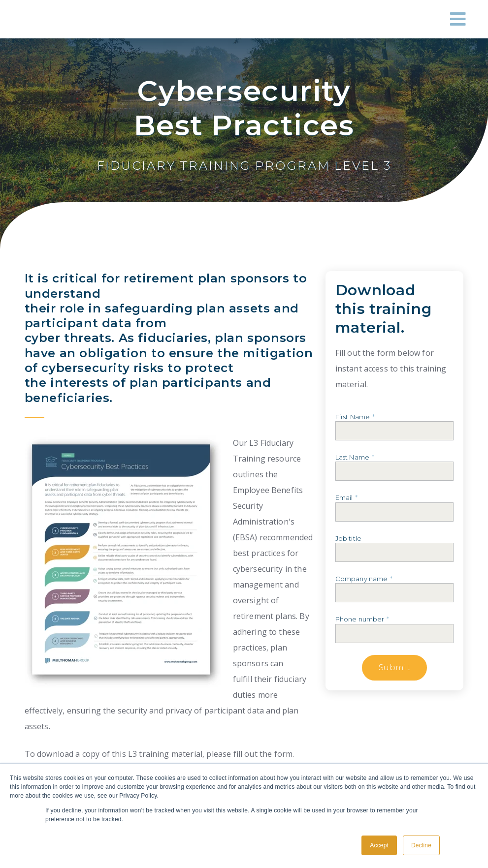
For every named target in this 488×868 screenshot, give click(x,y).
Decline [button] (421, 845)
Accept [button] (379, 845)
